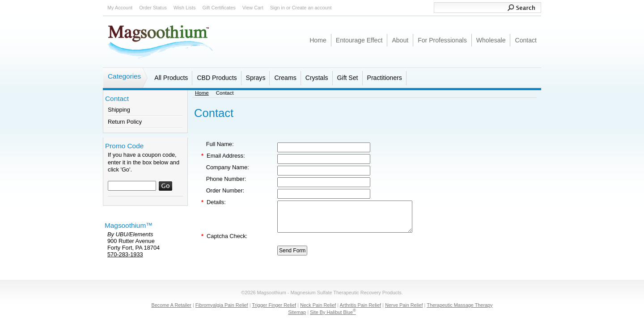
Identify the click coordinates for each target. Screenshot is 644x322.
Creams (285, 78)
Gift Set (348, 78)
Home (202, 93)
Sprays (256, 78)
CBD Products (217, 78)
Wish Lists (185, 8)
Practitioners (385, 78)
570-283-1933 (125, 254)
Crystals (317, 78)
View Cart (253, 8)
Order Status (153, 8)
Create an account (312, 8)
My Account (120, 8)
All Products (171, 78)
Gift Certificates (219, 8)
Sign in (278, 8)
